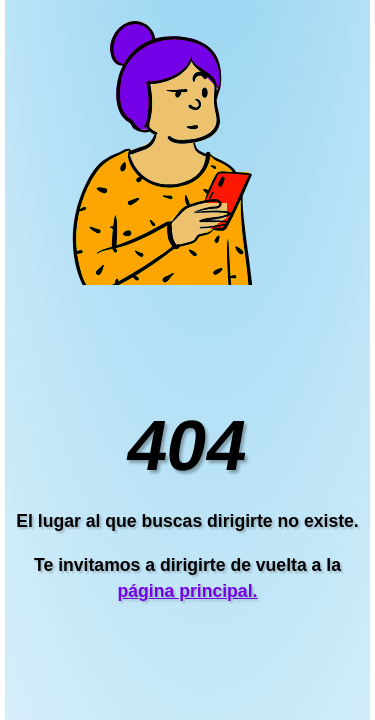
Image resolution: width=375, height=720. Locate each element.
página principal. (188, 591)
